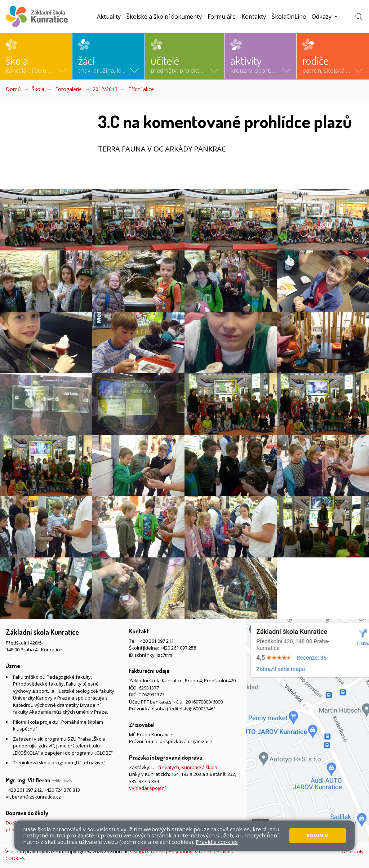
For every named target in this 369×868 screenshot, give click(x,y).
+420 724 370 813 (62, 790)
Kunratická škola (199, 767)
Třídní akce (141, 89)
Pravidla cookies (217, 842)
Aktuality (109, 17)
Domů (13, 89)
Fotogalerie (68, 89)
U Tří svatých (165, 767)
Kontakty (254, 17)
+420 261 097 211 (156, 641)
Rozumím (318, 835)
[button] (36, 56)
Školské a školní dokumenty (164, 17)
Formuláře (222, 17)
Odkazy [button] (322, 17)
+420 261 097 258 (178, 648)
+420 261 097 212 (24, 790)
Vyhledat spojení (147, 788)
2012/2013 (105, 89)
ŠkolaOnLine (289, 17)
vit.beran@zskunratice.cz (33, 797)
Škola (38, 89)
